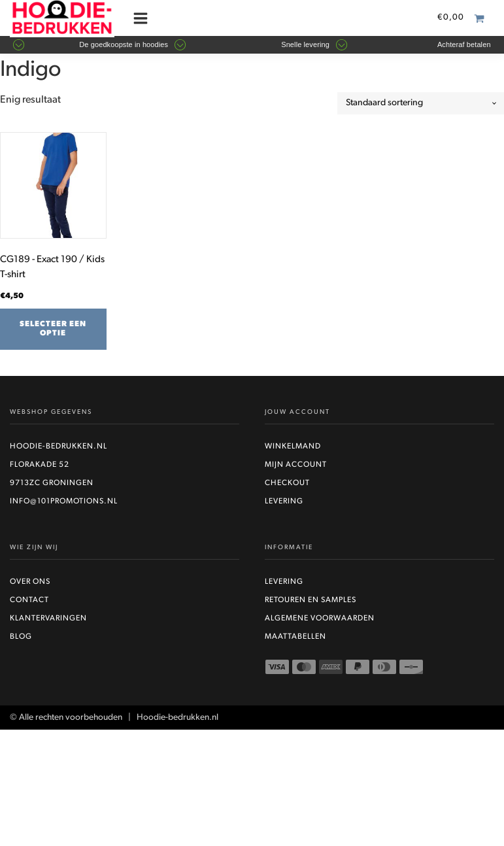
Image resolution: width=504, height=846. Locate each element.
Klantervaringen (48, 618)
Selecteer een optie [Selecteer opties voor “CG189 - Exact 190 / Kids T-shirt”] (53, 329)
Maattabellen (295, 637)
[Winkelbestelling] (421, 104)
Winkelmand (293, 447)
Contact (29, 600)
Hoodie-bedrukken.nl (59, 447)
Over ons (30, 582)
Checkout (287, 483)
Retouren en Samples (311, 600)
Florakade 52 (40, 465)
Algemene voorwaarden (320, 618)
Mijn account (296, 465)
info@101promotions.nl (64, 501)
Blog (21, 637)
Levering (284, 501)
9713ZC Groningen (52, 483)
